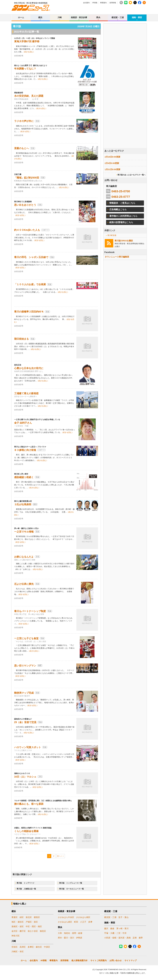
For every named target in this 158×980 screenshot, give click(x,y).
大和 (60, 933)
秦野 (141, 938)
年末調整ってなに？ (25, 69)
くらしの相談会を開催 (26, 831)
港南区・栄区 (18, 926)
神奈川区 (16, 936)
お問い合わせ (116, 960)
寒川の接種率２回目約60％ (29, 312)
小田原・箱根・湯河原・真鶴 (117, 938)
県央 (98, 17)
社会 (43, 178)
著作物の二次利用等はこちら (123, 216)
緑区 (22, 917)
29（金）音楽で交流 (25, 722)
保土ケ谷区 (33, 931)
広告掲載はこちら (118, 209)
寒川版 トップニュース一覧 (71, 883)
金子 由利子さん (23, 423)
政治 (35, 504)
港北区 (29, 917)
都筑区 (37, 917)
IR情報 (95, 3)
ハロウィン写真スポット (28, 747)
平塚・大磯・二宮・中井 (115, 933)
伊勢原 (79, 938)
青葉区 (15, 917)
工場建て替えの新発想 (26, 393)
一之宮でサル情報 (24, 532)
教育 (40, 666)
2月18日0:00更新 (113, 157)
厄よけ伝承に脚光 (24, 584)
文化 (37, 121)
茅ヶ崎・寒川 (122, 928)
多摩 (90, 922)
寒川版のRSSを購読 (124, 241)
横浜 (40, 17)
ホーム (21, 17)
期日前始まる (21, 339)
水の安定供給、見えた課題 (29, 96)
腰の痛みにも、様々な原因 (29, 804)
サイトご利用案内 (99, 960)
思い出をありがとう (25, 205)
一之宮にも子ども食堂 (26, 638)
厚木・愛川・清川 (66, 938)
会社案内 (86, 3)
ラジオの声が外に (24, 121)
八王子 (83, 922)
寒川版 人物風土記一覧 (26, 889)
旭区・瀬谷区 (18, 922)
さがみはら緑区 (65, 922)
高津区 (23, 947)
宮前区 (15, 947)
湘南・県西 (137, 17)
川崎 (60, 17)
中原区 (47, 947)
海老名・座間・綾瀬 (73, 933)
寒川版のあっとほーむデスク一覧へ (132, 175)
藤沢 (106, 928)
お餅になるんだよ (24, 557)
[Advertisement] (125, 93)
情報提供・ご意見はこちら (122, 203)
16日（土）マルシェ (25, 777)
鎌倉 (112, 928)
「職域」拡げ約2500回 (27, 178)
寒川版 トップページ (25, 883)
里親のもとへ (21, 148)
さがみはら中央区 (66, 917)
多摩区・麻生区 (35, 947)
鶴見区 (43, 931)
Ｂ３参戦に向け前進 (25, 450)
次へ (59, 856)
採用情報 (113, 3)
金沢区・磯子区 (19, 931)
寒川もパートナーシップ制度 (30, 611)
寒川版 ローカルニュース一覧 (71, 889)
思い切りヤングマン (25, 666)
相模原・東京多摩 (79, 17)
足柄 (135, 938)
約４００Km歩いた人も (27, 230)
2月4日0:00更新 (112, 163)
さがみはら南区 (83, 917)
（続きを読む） (29, 52)
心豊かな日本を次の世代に (29, 368)
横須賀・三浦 (118, 17)
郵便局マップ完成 (24, 693)
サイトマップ (131, 960)
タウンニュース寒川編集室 (117, 257)
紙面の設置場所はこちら (121, 222)
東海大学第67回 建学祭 (27, 41)
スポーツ (45, 230)
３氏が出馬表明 (23, 504)
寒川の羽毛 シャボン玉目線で (31, 257)
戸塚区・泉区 (32, 922)
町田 (76, 922)
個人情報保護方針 (79, 960)
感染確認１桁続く (24, 477)
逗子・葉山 (123, 917)
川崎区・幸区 (18, 951)
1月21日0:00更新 (113, 169)
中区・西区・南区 (34, 926)
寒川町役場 (112, 235)
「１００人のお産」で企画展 (30, 284)
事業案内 (103, 3)
